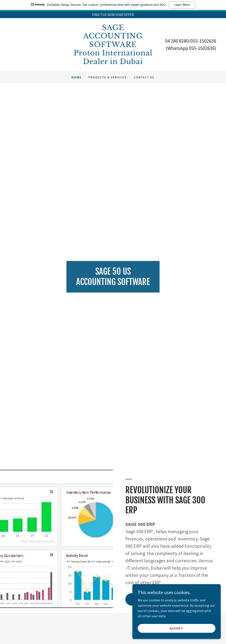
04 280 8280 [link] (177, 41)
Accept (177, 628)
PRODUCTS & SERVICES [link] (108, 77)
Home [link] (76, 77)
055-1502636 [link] (203, 41)
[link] (113, 63)
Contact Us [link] (144, 77)
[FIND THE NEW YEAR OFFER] (113, 15)
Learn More (182, 5)
